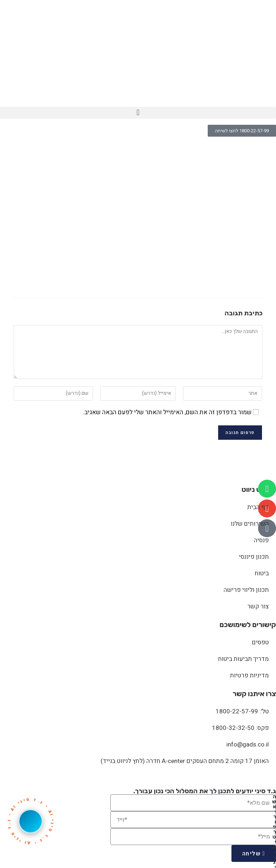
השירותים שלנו (250, 524)
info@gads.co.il (248, 744)
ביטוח (262, 573)
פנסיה (261, 540)
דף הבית (258, 507)
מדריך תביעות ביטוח (243, 659)
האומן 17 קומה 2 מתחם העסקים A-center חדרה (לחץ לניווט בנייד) (185, 761)
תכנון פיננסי (254, 557)
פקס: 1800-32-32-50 (240, 728)
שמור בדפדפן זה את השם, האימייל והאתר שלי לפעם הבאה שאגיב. (167, 412)
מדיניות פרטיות (249, 675)
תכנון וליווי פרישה (246, 590)
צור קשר (258, 606)
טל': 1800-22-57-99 (242, 711)
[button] (138, 113)
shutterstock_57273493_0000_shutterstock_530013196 (175, 152)
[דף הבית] (261, 152)
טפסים (260, 642)
